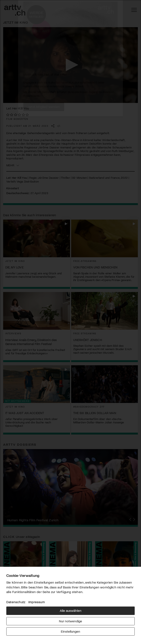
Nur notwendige (70, 621)
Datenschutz (16, 602)
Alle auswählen (71, 610)
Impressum (37, 602)
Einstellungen (70, 631)
